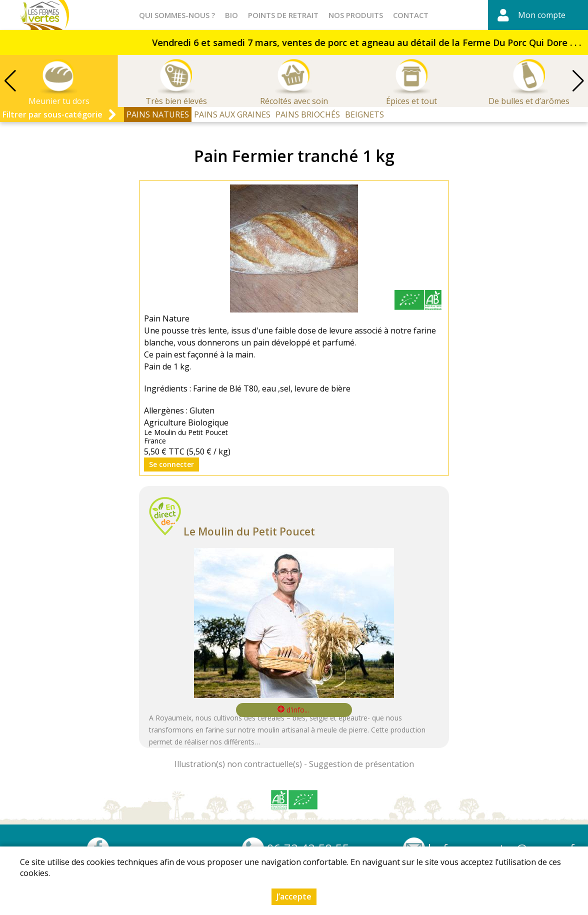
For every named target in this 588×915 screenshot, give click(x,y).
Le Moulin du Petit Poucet (249, 531)
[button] (578, 81)
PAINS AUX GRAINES (232, 114)
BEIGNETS (364, 114)
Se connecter (171, 464)
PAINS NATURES (158, 114)
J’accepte (294, 896)
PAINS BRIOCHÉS (308, 114)
